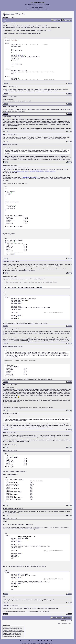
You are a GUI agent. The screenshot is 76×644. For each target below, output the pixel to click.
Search (37, 7)
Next (13, 17)
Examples (43, 641)
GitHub (46, 643)
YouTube (50, 643)
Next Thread (68, 623)
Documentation (36, 641)
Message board (51, 641)
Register (41, 7)
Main (13, 14)
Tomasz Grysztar (37, 643)
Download (29, 641)
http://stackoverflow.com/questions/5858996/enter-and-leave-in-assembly (34, 171)
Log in (47, 9)
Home (32, 7)
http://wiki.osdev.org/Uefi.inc (31, 177)
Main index (23, 641)
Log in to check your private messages (35, 9)
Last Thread (61, 623)
